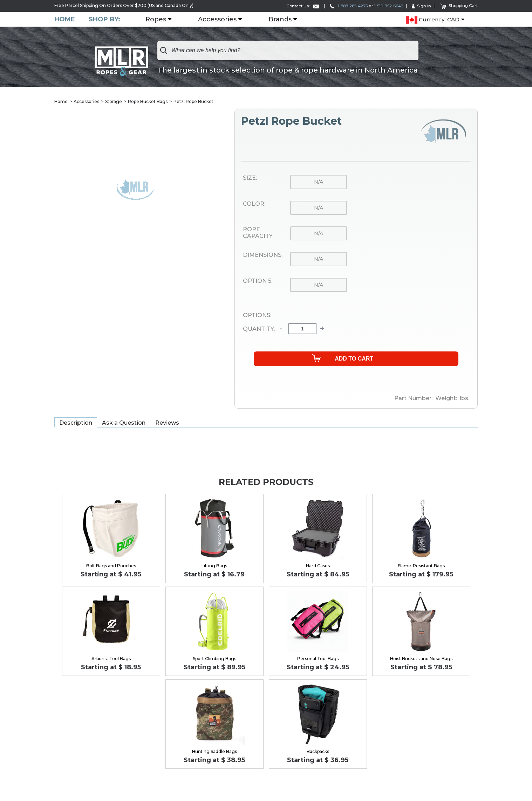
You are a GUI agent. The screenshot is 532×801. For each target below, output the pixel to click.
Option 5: (258, 281)
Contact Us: (294, 6)
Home (65, 19)
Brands (280, 19)
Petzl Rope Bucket (193, 101)
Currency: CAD (433, 20)
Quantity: (259, 329)
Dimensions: (263, 255)
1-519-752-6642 (386, 6)
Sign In (420, 6)
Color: (254, 204)
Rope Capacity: (258, 233)
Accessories (218, 19)
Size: (250, 178)
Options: (257, 315)
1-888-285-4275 (342, 6)
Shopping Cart (459, 5)
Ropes (156, 19)
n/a (319, 182)
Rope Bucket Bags (148, 101)
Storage (114, 101)
